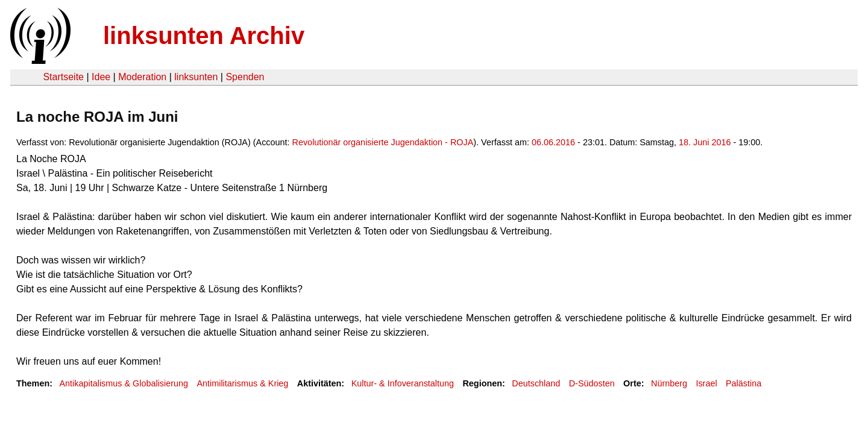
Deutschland (536, 383)
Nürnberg (669, 383)
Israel (706, 383)
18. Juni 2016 (705, 142)
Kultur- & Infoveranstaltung (403, 383)
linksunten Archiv (204, 36)
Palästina (744, 383)
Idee (101, 77)
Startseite (63, 77)
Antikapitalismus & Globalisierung (124, 383)
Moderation (142, 77)
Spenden (245, 77)
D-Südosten (592, 383)
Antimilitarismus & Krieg (242, 383)
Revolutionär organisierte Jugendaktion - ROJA (383, 142)
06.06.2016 (553, 142)
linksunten (196, 77)
